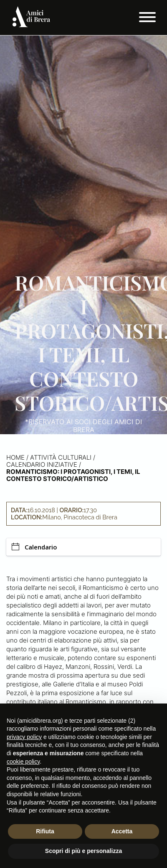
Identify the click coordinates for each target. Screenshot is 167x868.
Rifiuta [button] (45, 831)
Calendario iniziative (42, 464)
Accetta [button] (122, 831)
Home (15, 457)
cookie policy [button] (23, 762)
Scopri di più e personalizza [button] (83, 851)
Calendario (34, 547)
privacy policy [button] (24, 737)
